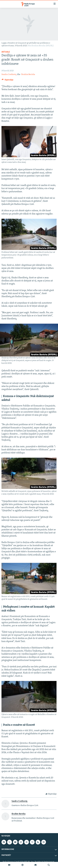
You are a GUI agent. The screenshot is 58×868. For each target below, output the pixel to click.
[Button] (7, 80)
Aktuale (6, 52)
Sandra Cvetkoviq (9, 74)
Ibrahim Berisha (28, 74)
